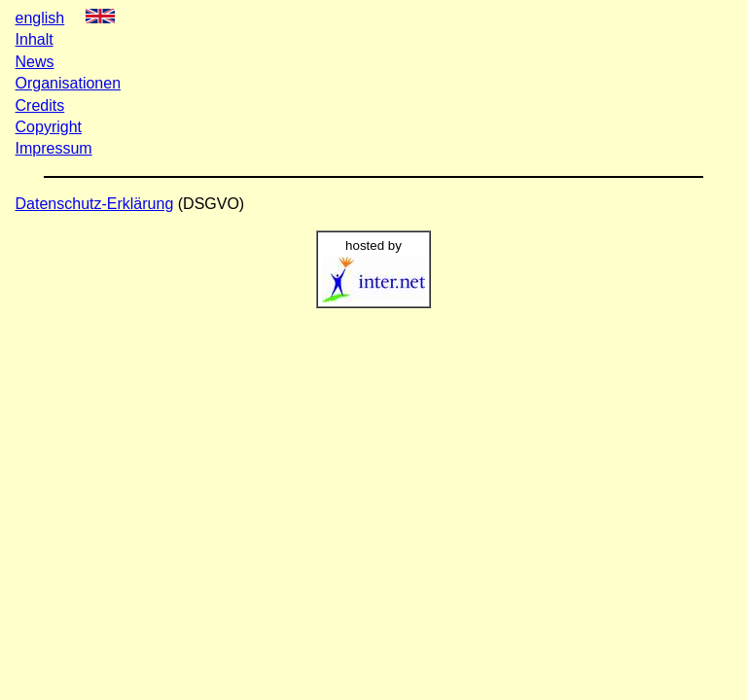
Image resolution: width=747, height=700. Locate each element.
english (40, 18)
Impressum (54, 148)
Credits (40, 105)
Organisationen (69, 83)
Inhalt (35, 39)
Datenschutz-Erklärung (95, 204)
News (35, 62)
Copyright (49, 127)
